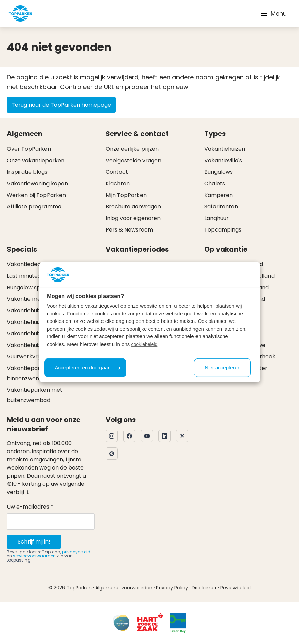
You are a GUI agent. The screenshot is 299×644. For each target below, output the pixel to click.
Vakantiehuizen (225, 149)
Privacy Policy (172, 588)
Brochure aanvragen (133, 207)
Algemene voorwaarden (124, 588)
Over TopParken (29, 149)
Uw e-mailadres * (30, 507)
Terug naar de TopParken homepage (61, 105)
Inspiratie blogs (27, 172)
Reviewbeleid (236, 588)
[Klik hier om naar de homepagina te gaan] (20, 14)
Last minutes (24, 276)
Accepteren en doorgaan (88, 367)
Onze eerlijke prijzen (132, 149)
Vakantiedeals (26, 264)
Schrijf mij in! (34, 542)
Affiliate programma (34, 207)
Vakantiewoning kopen (37, 183)
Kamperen (219, 195)
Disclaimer (204, 588)
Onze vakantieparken (36, 160)
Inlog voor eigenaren (133, 218)
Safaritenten (221, 207)
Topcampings (223, 230)
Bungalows (219, 172)
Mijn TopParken (126, 195)
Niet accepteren (222, 367)
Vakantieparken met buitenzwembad (35, 395)
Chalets (215, 183)
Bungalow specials (31, 287)
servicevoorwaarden (34, 556)
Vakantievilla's (223, 160)
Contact (117, 172)
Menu (273, 13)
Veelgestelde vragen (133, 160)
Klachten (118, 183)
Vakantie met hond (32, 299)
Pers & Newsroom (129, 230)
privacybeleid (76, 552)
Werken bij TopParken (36, 195)
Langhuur (217, 218)
